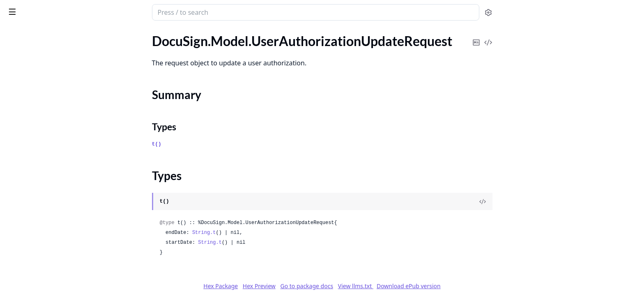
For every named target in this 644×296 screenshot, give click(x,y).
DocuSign (23, 8)
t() (218, 144)
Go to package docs (368, 286)
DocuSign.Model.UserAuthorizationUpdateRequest (58, 63)
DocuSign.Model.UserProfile (46, 246)
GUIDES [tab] (16, 34)
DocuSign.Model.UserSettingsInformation (58, 269)
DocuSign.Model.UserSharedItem (53, 280)
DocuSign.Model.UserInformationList (58, 213)
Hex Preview (321, 286)
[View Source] (544, 201)
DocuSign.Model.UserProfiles (47, 258)
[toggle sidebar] (113, 12)
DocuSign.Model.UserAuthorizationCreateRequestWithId (58, 41)
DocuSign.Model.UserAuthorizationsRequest (58, 147)
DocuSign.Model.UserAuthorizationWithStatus (58, 102)
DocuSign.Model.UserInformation (54, 202)
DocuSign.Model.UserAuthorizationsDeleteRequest (58, 124)
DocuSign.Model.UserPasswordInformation (58, 224)
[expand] (115, 43)
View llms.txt (417, 286)
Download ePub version (470, 286)
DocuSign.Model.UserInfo (42, 180)
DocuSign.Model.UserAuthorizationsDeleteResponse (58, 135)
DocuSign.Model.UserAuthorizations (58, 113)
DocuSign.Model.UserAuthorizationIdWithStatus (58, 52)
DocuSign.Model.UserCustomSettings (58, 169)
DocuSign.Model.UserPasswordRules (58, 235)
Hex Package (282, 286)
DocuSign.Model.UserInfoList (47, 191)
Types (23, 87)
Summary (28, 77)
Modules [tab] (53, 34)
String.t (266, 233)
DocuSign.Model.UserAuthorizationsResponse (58, 158)
